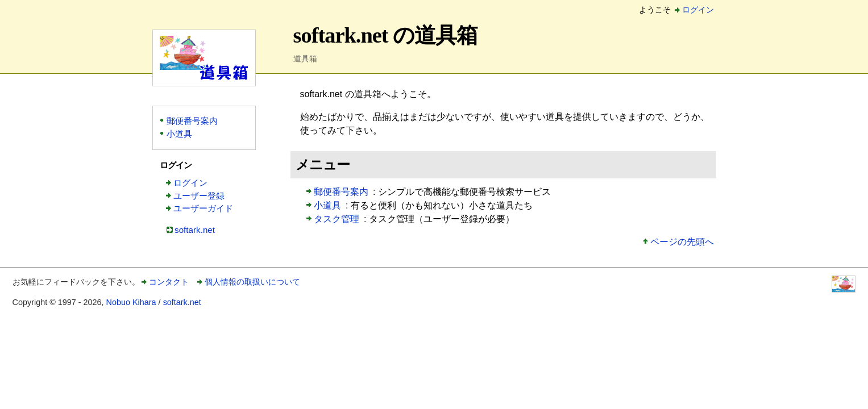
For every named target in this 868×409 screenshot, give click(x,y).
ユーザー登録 (199, 196)
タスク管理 (337, 219)
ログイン (698, 10)
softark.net (195, 230)
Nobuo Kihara (131, 302)
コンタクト (169, 282)
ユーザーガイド (203, 208)
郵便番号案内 (341, 192)
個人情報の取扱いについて (252, 282)
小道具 (327, 205)
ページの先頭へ (682, 242)
